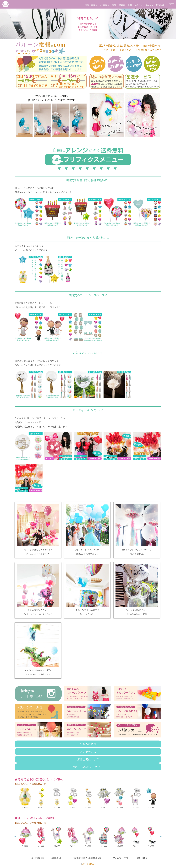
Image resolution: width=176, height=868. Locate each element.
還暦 (114, 5)
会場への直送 (88, 744)
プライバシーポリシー (122, 858)
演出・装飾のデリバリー (88, 767)
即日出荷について (88, 759)
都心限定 (160, 5)
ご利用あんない (57, 858)
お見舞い (138, 5)
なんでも (149, 5)
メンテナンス (88, 752)
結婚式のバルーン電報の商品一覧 (30, 784)
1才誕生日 (105, 5)
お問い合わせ (142, 858)
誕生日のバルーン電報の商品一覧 (30, 823)
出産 (130, 5)
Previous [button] (15, 798)
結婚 (87, 5)
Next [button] (161, 798)
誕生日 (94, 5)
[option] (88, 24)
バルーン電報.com (37, 858)
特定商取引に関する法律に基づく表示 (88, 858)
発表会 (122, 5)
